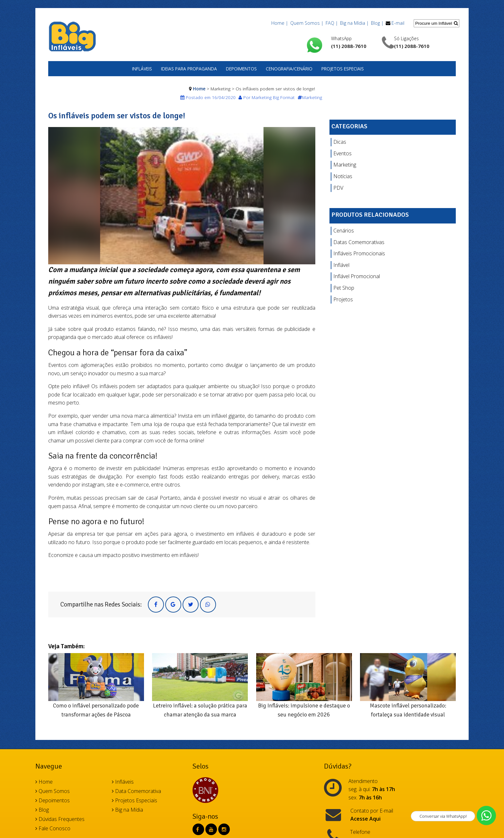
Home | (280, 23)
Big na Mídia (127, 810)
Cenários (344, 231)
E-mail (398, 23)
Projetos (343, 299)
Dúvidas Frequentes (60, 819)
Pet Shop (344, 288)
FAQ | (332, 23)
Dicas (340, 142)
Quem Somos (53, 791)
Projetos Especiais (343, 69)
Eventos (342, 153)
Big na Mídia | (354, 23)
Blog (42, 810)
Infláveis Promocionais (359, 253)
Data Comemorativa (136, 791)
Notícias (343, 176)
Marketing (345, 165)
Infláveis (142, 69)
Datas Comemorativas (359, 242)
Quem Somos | (307, 23)
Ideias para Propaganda (189, 69)
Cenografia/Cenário (289, 69)
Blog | (377, 23)
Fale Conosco (53, 828)
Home (199, 89)
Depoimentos (241, 69)
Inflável (341, 265)
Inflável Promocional (357, 276)
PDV (338, 188)
